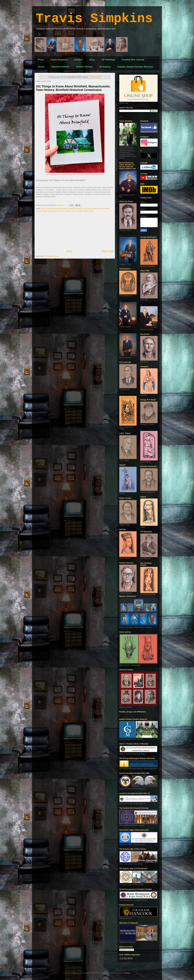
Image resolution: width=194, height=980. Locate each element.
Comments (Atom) (52, 256)
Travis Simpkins (94, 19)
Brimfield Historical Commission (80, 208)
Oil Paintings (108, 60)
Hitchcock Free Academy (62, 211)
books (44, 208)
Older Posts (108, 251)
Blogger (128, 973)
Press (41, 60)
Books (41, 67)
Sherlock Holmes (60, 67)
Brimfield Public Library (44, 211)
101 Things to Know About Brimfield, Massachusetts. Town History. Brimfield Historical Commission (73, 88)
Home (69, 251)
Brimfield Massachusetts (101, 208)
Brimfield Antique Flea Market (57, 208)
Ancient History (84, 67)
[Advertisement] (75, 231)
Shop (92, 60)
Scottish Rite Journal (133, 60)
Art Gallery (105, 67)
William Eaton (89, 211)
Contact (78, 60)
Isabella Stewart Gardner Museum (135, 67)
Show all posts (96, 77)
